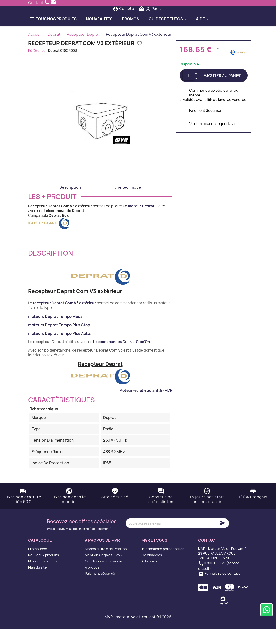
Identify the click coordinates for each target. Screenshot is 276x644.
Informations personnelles (163, 564)
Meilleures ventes (43, 577)
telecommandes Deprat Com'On (121, 357)
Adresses (149, 577)
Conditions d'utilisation (103, 577)
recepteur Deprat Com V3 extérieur (64, 318)
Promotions (38, 564)
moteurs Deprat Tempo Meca (55, 332)
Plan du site (37, 583)
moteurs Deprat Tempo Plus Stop (59, 340)
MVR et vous (154, 556)
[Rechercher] (129, 16)
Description (70, 203)
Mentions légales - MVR (104, 570)
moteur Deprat (141, 221)
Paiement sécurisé (100, 589)
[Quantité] (188, 91)
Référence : (38, 66)
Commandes (152, 570)
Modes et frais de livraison (106, 564)
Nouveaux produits (44, 570)
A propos (92, 583)
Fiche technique (126, 203)
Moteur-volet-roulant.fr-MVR (146, 406)
